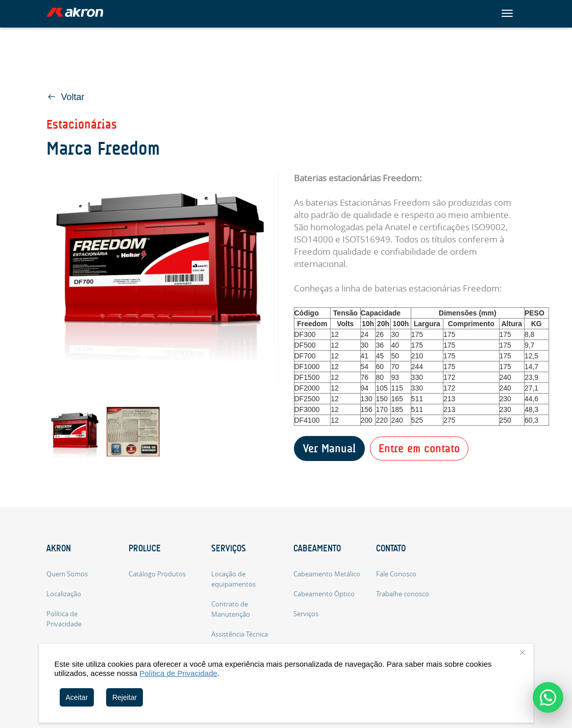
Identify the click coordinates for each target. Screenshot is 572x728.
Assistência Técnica (240, 634)
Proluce (145, 548)
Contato (391, 548)
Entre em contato (419, 448)
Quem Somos (67, 574)
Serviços (229, 548)
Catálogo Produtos (157, 574)
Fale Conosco (396, 574)
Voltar (66, 97)
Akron (59, 548)
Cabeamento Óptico (324, 594)
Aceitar (77, 697)
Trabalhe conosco (403, 594)
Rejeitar (125, 697)
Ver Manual (329, 448)
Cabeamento (317, 548)
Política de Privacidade (178, 673)
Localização (64, 594)
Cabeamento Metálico (327, 574)
